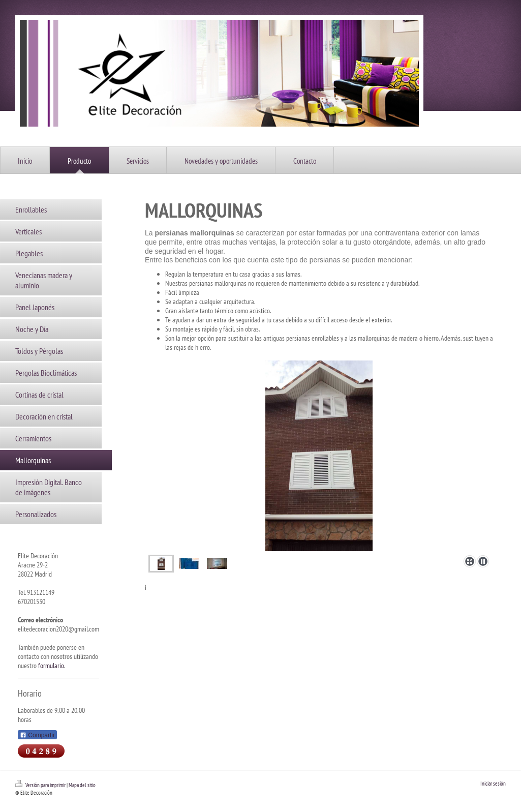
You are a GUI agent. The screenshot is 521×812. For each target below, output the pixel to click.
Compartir (37, 735)
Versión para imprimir (41, 785)
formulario (51, 666)
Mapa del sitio (82, 785)
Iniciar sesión (493, 784)
